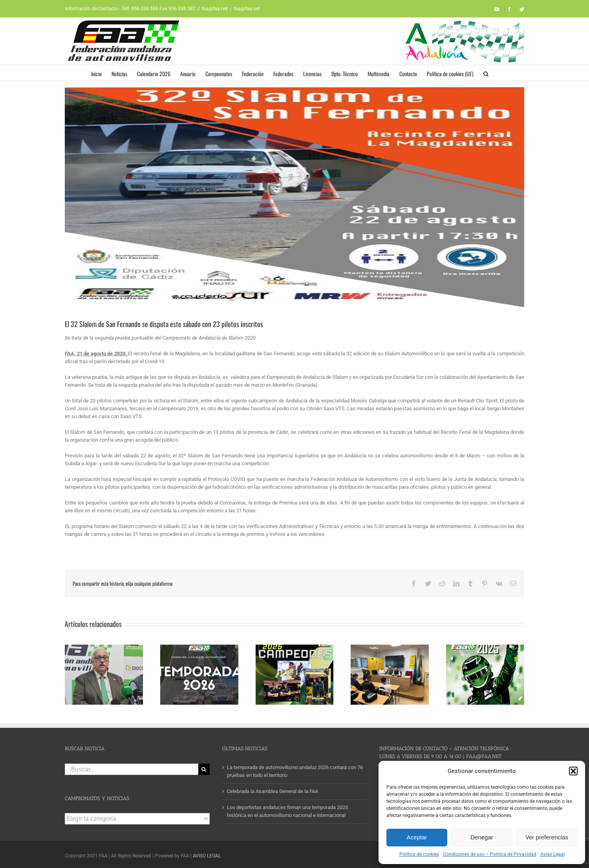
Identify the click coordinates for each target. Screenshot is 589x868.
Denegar (482, 837)
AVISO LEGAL (207, 853)
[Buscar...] (132, 767)
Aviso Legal (552, 854)
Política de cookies (419, 854)
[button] (573, 771)
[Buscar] (204, 767)
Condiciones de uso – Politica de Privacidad (490, 854)
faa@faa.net (247, 9)
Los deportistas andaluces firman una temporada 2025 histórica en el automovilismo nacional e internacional (287, 809)
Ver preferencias (547, 837)
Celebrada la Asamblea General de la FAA (273, 789)
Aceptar (417, 837)
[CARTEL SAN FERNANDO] (294, 197)
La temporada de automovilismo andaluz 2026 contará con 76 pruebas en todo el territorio (295, 768)
